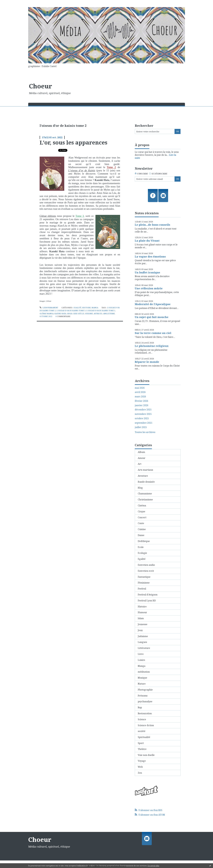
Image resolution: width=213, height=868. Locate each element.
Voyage (142, 761)
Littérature (144, 648)
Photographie (145, 690)
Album (141, 452)
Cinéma (142, 505)
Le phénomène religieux (152, 346)
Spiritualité (144, 737)
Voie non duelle (146, 755)
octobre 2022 (46, 316)
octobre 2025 (142, 418)
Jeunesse (143, 624)
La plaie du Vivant (147, 241)
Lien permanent (49, 308)
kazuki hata (60, 314)
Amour (142, 458)
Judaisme (143, 636)
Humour (142, 612)
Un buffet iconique (147, 272)
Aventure (143, 476)
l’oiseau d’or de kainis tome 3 (71, 311)
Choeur (40, 86)
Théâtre (142, 749)
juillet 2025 (141, 427)
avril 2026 (140, 392)
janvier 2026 (142, 405)
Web (140, 767)
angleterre (109, 314)
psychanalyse (145, 701)
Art (140, 464)
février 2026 (141, 401)
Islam (141, 618)
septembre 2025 (144, 423)
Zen (140, 773)
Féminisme (144, 583)
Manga (95, 308)
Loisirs (141, 660)
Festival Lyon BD (147, 601)
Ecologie (142, 553)
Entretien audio (146, 565)
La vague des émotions (150, 257)
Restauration (145, 713)
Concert (142, 517)
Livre (141, 654)
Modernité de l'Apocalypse (153, 304)
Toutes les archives (145, 432)
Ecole (141, 547)
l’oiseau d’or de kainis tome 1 (101, 311)
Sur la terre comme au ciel (153, 333)
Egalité (78, 308)
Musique (142, 678)
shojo (70, 314)
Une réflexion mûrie (149, 288)
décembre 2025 (143, 410)
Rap (140, 707)
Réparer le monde (147, 362)
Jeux (140, 630)
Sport (141, 743)
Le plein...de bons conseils (152, 225)
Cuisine (142, 529)
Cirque (141, 511)
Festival (142, 589)
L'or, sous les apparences (73, 142)
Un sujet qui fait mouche (152, 317)
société (142, 731)
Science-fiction (146, 725)
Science (142, 719)
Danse (141, 535)
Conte (141, 523)
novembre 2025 (143, 414)
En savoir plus (153, 866)
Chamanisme (145, 494)
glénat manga (47, 314)
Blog (140, 488)
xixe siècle (79, 314)
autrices (98, 314)
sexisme (89, 314)
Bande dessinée (146, 482)
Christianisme (145, 500)
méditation (144, 672)
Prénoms (143, 696)
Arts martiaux (145, 470)
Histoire (86, 308)
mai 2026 (140, 388)
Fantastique (144, 577)
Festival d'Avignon (148, 595)
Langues (142, 642)
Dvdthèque (144, 541)
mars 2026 (140, 397)
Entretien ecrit (146, 571)
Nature (142, 684)
